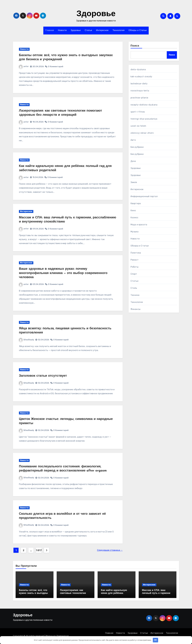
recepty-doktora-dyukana (144, 105)
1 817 (39, 550)
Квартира (136, 203)
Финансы (135, 309)
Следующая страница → (110, 550)
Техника (135, 295)
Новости (62, 30)
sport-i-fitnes (138, 112)
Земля (134, 182)
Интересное (102, 30)
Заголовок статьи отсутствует (43, 376)
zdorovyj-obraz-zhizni (142, 133)
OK (155, 640)
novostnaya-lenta (140, 91)
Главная (50, 30)
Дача (133, 161)
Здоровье (96, 14)
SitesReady (27, 340)
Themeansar (62, 636)
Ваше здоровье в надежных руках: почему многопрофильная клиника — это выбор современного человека (63, 273)
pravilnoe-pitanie (139, 98)
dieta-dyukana (138, 69)
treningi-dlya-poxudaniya (144, 119)
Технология (119, 30)
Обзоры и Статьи (138, 30)
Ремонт (135, 260)
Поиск (135, 46)
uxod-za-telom (138, 126)
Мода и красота (139, 225)
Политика (136, 253)
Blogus (49, 636)
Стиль (134, 288)
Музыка (134, 232)
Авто (133, 140)
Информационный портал (144, 196)
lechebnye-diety (139, 84)
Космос (134, 218)
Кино (133, 210)
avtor (24, 66)
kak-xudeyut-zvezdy (141, 77)
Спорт (134, 274)
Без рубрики (137, 147)
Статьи (88, 30)
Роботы (134, 267)
